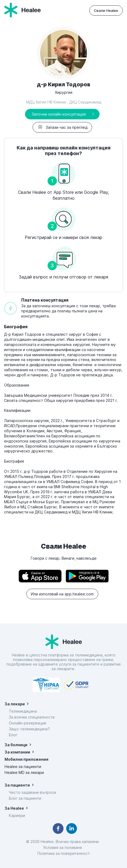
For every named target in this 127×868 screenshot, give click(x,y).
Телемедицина (23, 711)
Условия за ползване (64, 847)
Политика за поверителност (64, 853)
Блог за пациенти (25, 798)
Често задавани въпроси (32, 792)
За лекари (15, 704)
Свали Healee (106, 10)
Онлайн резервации (28, 723)
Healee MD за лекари (24, 772)
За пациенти (17, 785)
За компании (17, 752)
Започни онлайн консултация (59, 114)
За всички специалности (32, 717)
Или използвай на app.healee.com (62, 594)
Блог (13, 735)
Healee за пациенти (23, 767)
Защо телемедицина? (29, 729)
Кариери (17, 815)
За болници (16, 745)
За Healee (14, 808)
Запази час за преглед (62, 127)
